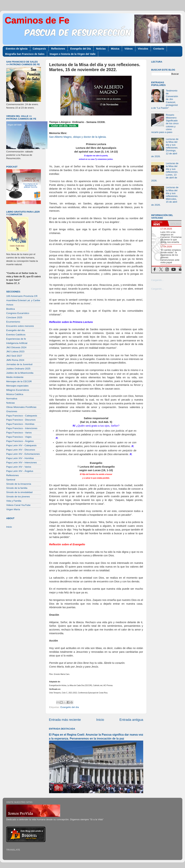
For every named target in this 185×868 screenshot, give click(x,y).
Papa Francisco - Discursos (21, 420)
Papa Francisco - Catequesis (22, 416)
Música (115, 49)
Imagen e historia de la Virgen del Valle (73, 54)
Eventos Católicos (16, 335)
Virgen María (13, 509)
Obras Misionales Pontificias (21, 407)
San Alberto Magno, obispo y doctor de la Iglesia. (78, 137)
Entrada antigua (131, 720)
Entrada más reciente (65, 720)
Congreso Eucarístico (18, 313)
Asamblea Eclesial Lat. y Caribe (23, 300)
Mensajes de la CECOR (19, 381)
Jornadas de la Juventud (19, 364)
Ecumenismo (13, 322)
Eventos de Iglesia (17, 49)
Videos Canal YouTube (18, 505)
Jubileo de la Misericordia (20, 373)
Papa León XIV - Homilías (20, 458)
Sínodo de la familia (17, 488)
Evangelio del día (70, 707)
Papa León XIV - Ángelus (20, 471)
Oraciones (12, 411)
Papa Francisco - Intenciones (22, 428)
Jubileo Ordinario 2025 (18, 369)
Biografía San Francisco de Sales (25, 54)
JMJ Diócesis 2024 (16, 347)
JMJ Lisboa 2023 (15, 351)
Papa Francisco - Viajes (19, 437)
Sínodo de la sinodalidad (19, 492)
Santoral (11, 480)
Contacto (159, 49)
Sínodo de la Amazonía (19, 484)
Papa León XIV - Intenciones (22, 463)
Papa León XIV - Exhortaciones (23, 454)
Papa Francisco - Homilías (20, 424)
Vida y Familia (14, 501)
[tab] (160, 223)
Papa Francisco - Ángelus (20, 441)
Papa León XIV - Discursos (21, 450)
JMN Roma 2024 (15, 360)
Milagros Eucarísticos (18, 390)
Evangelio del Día (81, 49)
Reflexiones (58, 49)
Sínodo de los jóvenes (18, 497)
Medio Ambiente (15, 377)
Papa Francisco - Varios (19, 433)
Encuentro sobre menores (20, 326)
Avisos (10, 305)
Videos (129, 49)
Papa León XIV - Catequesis (21, 445)
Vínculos (143, 49)
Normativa (12, 399)
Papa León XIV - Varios (19, 467)
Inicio (100, 720)
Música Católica (15, 394)
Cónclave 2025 (14, 317)
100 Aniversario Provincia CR (22, 296)
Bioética (10, 309)
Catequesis (39, 49)
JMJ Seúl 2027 (14, 356)
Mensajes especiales (17, 386)
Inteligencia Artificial (17, 343)
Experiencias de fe (16, 339)
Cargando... (158, 280)
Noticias (101, 49)
